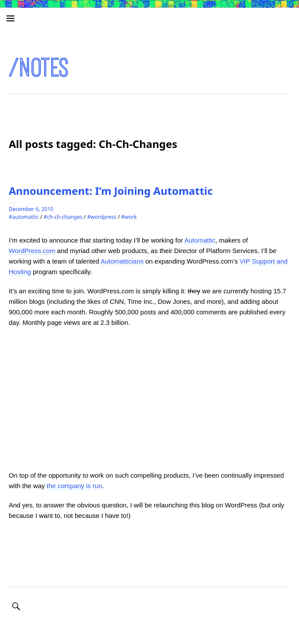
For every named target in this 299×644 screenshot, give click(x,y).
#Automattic (24, 217)
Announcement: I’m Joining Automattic (111, 191)
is (89, 486)
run (97, 486)
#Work (129, 217)
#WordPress (102, 217)
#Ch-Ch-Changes (63, 217)
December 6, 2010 (31, 209)
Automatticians (122, 261)
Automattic (200, 240)
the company (66, 486)
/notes (39, 68)
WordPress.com (32, 251)
